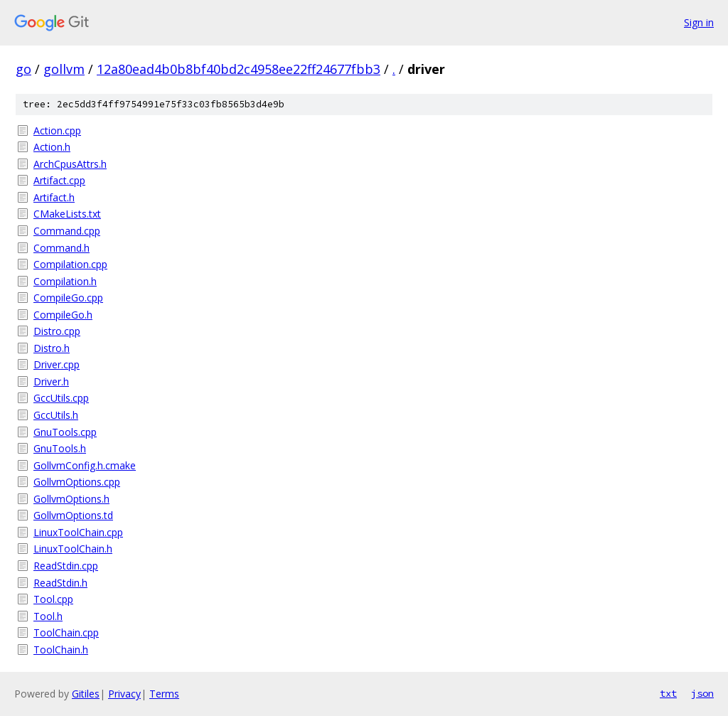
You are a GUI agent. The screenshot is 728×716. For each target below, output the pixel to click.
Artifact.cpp (59, 180)
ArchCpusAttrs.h (70, 164)
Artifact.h (54, 197)
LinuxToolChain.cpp (78, 532)
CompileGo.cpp (68, 298)
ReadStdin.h (60, 583)
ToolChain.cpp (66, 632)
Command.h (61, 248)
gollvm (64, 69)
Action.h (52, 147)
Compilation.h (65, 281)
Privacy (124, 694)
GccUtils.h (56, 415)
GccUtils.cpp (61, 398)
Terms (164, 694)
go (23, 69)
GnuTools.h (60, 448)
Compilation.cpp (70, 264)
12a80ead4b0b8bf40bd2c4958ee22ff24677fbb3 (239, 69)
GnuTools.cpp (65, 432)
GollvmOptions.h (71, 499)
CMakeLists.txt (67, 214)
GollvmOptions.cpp (77, 482)
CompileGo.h (63, 315)
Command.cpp (67, 231)
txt (668, 693)
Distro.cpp (57, 331)
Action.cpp (57, 130)
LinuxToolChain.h (73, 549)
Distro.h (52, 348)
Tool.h (48, 616)
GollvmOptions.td (73, 515)
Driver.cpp (57, 364)
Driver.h (51, 381)
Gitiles (86, 694)
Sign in (699, 22)
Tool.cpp (53, 599)
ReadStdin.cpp (66, 566)
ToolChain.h (61, 650)
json (702, 693)
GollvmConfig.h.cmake (85, 465)
